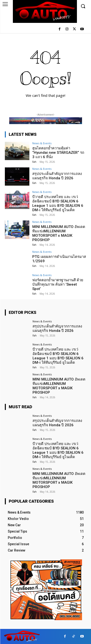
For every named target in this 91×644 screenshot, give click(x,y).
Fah (34, 162)
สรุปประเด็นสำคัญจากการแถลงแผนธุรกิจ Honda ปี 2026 (57, 176)
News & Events (42, 143)
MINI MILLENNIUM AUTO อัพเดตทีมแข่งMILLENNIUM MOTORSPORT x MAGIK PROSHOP (59, 233)
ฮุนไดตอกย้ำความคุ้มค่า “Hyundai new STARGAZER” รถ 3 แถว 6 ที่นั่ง (58, 153)
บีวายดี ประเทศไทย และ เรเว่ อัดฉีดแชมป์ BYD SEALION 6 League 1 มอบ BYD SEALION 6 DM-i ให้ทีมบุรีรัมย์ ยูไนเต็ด (58, 203)
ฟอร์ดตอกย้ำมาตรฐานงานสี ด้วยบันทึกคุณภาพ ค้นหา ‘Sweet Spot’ (58, 284)
